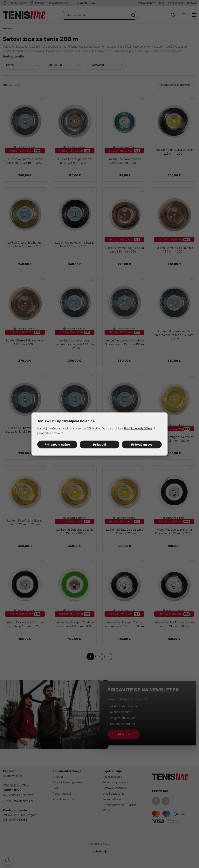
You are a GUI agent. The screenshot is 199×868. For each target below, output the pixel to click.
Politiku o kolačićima (138, 428)
